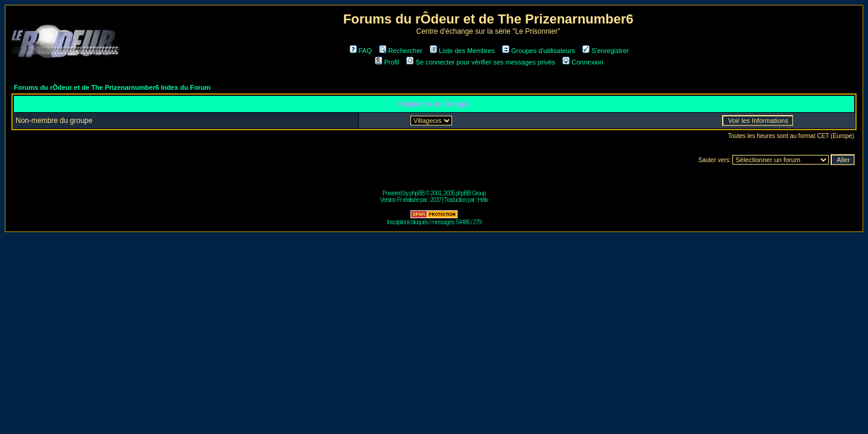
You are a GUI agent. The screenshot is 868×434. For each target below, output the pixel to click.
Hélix (483, 200)
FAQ (361, 51)
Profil (387, 62)
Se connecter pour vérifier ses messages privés (481, 62)
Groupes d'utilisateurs (539, 51)
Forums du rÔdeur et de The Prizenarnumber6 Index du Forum (112, 87)
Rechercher (401, 51)
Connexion (583, 62)
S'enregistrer (605, 51)
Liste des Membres (462, 51)
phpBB (417, 193)
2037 (436, 200)
